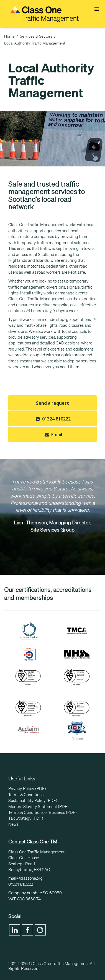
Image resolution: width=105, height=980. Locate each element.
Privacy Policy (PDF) (27, 789)
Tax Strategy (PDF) (26, 818)
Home (9, 36)
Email (53, 435)
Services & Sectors (36, 36)
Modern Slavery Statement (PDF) (39, 807)
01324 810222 (53, 419)
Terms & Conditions (26, 795)
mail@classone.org (25, 878)
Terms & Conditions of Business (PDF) (43, 812)
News (13, 824)
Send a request (53, 403)
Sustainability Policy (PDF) (33, 801)
